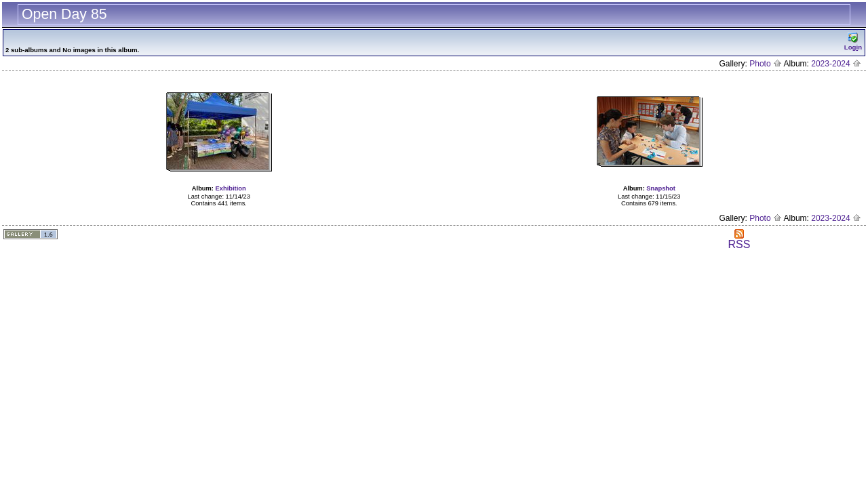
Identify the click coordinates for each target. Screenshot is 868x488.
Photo (766, 64)
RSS (739, 240)
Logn (853, 42)
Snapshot (661, 188)
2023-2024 (836, 64)
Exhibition (231, 188)
